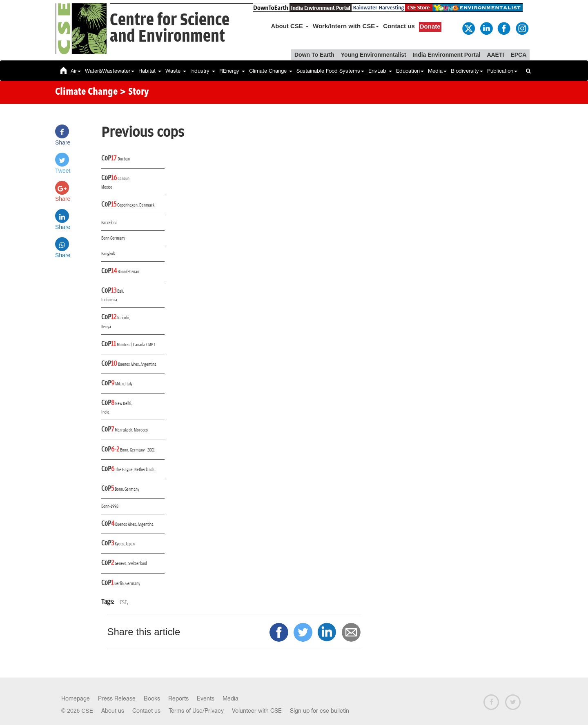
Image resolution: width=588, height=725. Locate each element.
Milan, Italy (124, 384)
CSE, (124, 602)
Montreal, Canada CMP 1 (136, 345)
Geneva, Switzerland (131, 564)
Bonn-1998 (110, 506)
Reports (178, 698)
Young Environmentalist (374, 55)
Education (410, 71)
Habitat (150, 71)
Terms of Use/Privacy (196, 711)
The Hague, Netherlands (135, 470)
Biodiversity (467, 71)
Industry (203, 71)
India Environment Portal (447, 55)
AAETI (495, 55)
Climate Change (271, 71)
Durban (124, 159)
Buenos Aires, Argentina (137, 364)
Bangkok (108, 254)
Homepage (76, 698)
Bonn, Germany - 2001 (137, 450)
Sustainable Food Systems (330, 71)
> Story (134, 92)
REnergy (232, 71)
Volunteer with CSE (257, 711)
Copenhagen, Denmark (136, 205)
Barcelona (109, 223)
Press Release (117, 698)
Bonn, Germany (127, 489)
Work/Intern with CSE (346, 26)
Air (76, 71)
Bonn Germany (113, 238)
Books (152, 698)
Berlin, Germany (127, 584)
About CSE (290, 26)
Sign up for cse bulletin (320, 711)
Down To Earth (314, 55)
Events (206, 698)
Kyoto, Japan (125, 544)
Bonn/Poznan (128, 272)
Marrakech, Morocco (131, 430)
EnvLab (380, 71)
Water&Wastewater (110, 71)
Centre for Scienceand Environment (170, 28)
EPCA (518, 55)
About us (113, 711)
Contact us (399, 26)
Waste (176, 71)
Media (437, 71)
